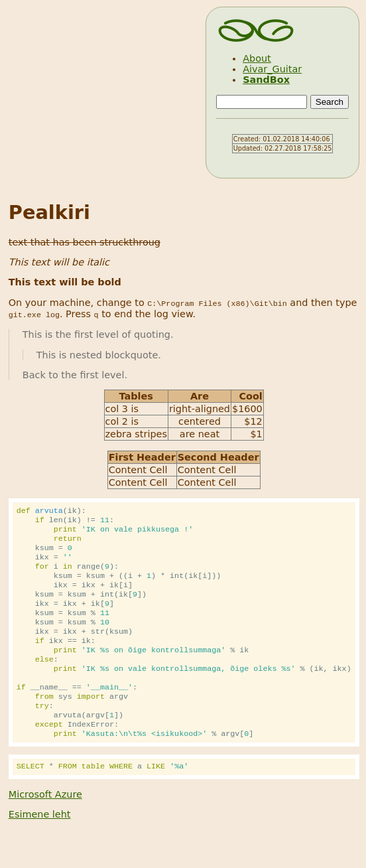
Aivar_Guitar (272, 69)
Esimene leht (40, 847)
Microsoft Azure (45, 828)
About (257, 58)
